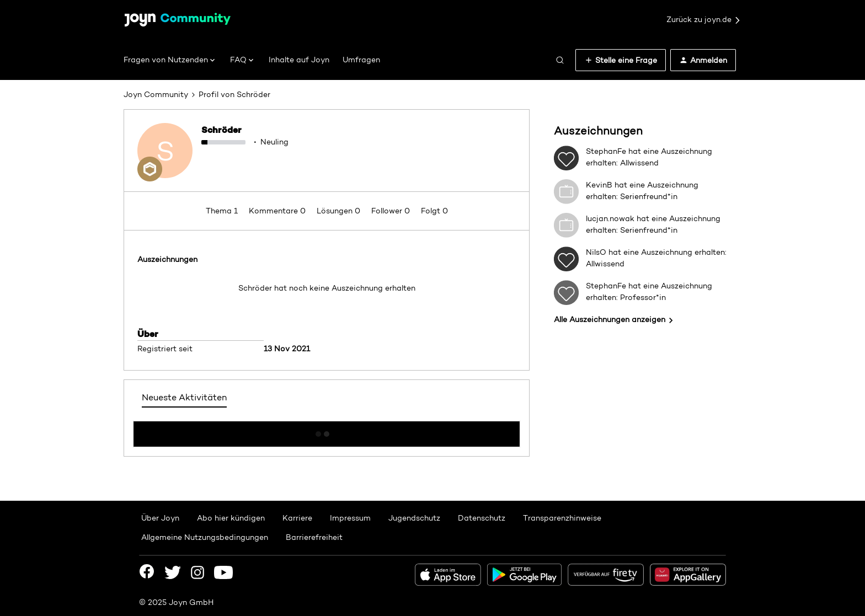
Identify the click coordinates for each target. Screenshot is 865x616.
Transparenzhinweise (562, 518)
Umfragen (361, 60)
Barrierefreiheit (314, 537)
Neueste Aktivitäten (184, 397)
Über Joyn (160, 518)
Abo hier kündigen (231, 518)
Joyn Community (156, 94)
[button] (621, 60)
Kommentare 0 (278, 211)
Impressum (350, 518)
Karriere (297, 518)
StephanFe (606, 151)
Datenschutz (482, 518)
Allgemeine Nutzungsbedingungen (205, 537)
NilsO (596, 252)
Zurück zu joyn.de (704, 20)
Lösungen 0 (340, 211)
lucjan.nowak (610, 218)
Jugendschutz (414, 518)
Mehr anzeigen (327, 431)
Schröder (221, 130)
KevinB (599, 185)
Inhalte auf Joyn (299, 60)
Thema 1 (223, 211)
